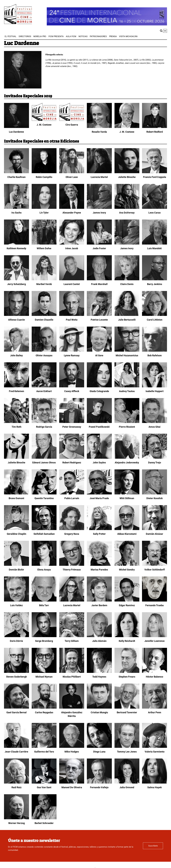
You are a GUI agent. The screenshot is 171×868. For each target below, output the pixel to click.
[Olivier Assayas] (44, 351)
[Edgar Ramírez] (127, 601)
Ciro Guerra (72, 125)
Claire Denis (127, 284)
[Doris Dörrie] (16, 636)
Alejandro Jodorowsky (127, 463)
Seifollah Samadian (44, 534)
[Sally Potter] (99, 529)
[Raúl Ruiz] (16, 783)
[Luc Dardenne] (16, 127)
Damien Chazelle (44, 320)
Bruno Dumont (16, 498)
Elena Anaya (44, 570)
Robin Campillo (44, 177)
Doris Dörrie (16, 641)
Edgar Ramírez (127, 605)
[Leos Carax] (155, 208)
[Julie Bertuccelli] (127, 315)
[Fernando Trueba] (155, 601)
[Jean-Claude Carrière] (16, 747)
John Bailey (16, 355)
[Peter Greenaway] (72, 422)
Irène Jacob (72, 248)
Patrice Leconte (99, 320)
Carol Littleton (155, 320)
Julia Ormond (127, 787)
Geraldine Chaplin (16, 534)
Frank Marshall (99, 284)
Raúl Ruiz (16, 787)
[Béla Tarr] (44, 601)
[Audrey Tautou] (127, 387)
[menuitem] (10, 36)
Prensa (113, 36)
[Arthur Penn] (155, 708)
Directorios (25, 36)
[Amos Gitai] (155, 422)
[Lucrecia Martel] (99, 173)
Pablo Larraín (72, 498)
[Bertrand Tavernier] (127, 708)
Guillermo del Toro (44, 752)
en (165, 31)
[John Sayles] (99, 458)
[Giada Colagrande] (99, 387)
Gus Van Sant (44, 787)
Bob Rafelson (155, 355)
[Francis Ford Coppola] (155, 173)
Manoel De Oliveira (72, 787)
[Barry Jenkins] (155, 280)
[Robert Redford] (155, 127)
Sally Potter (99, 534)
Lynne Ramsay (72, 355)
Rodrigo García (44, 427)
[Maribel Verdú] (44, 280)
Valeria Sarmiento (155, 752)
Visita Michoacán (128, 36)
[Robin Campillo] (44, 173)
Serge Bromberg (44, 641)
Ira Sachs (16, 213)
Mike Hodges (72, 752)
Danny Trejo (155, 463)
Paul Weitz (72, 320)
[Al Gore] (99, 351)
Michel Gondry (127, 570)
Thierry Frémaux (72, 570)
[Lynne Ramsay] (72, 351)
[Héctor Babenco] (155, 672)
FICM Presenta (56, 36)
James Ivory (99, 213)
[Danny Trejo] (155, 458)
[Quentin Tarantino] (44, 494)
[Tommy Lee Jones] (127, 747)
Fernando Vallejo (99, 787)
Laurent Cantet (72, 284)
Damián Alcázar (155, 534)
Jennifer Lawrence (155, 641)
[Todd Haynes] (99, 672)
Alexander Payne (72, 213)
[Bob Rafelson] (155, 351)
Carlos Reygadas (44, 712)
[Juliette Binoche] (127, 173)
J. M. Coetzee (44, 125)
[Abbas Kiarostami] (127, 529)
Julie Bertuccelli (127, 320)
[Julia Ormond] (127, 783)
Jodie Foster (99, 248)
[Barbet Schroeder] (44, 819)
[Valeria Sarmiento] (155, 747)
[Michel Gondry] (127, 565)
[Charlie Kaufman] (16, 173)
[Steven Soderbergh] (16, 672)
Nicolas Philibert (72, 677)
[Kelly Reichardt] (127, 636)
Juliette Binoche (127, 177)
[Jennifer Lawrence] (155, 636)
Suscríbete (153, 846)
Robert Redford (155, 132)
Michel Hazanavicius (127, 355)
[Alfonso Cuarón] (16, 315)
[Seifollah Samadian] (44, 529)
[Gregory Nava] (72, 529)
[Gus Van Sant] (44, 783)
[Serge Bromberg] (44, 636)
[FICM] (18, 15)
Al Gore (99, 355)
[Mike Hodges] (72, 747)
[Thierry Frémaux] (72, 565)
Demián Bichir (16, 570)
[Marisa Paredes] (99, 565)
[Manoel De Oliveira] (72, 783)
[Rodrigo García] (44, 422)
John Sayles (99, 463)
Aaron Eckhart (44, 391)
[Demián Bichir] (16, 565)
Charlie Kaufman (16, 177)
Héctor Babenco (155, 677)
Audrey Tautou (127, 391)
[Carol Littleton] (155, 315)
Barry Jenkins (155, 284)
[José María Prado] (99, 494)
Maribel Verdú (44, 284)
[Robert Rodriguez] (72, 458)
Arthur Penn (155, 712)
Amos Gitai (155, 427)
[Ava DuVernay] (127, 208)
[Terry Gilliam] (72, 636)
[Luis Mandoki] (155, 244)
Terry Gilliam (72, 641)
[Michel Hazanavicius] (127, 351)
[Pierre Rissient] (127, 422)
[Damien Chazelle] (44, 315)
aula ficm (71, 36)
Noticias (83, 36)
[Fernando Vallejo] (99, 783)
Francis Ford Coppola (155, 177)
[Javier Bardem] (99, 601)
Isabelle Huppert (155, 391)
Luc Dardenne (16, 132)
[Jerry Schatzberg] (16, 280)
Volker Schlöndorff (155, 570)
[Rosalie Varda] (99, 127)
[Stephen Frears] (127, 672)
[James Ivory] (99, 208)
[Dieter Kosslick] (155, 494)
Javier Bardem (99, 605)
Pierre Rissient (127, 427)
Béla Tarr (44, 605)
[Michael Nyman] (44, 672)
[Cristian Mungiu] (99, 708)
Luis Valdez (16, 605)
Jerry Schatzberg (16, 284)
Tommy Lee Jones (127, 752)
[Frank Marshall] (99, 280)
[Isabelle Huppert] (155, 387)
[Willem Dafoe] (44, 244)
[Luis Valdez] (16, 601)
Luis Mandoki (155, 248)
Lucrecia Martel (99, 177)
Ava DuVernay (127, 213)
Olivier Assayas (44, 355)
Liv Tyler (44, 213)
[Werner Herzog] (16, 819)
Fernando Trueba (155, 605)
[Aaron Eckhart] (44, 387)
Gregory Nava (72, 534)
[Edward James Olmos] (44, 458)
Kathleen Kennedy (16, 248)
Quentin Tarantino (44, 498)
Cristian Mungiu (99, 712)
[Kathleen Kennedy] (16, 244)
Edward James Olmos (44, 463)
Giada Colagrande (99, 391)
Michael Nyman (44, 677)
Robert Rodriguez (72, 463)
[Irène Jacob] (72, 244)
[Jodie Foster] (99, 244)
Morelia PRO (40, 36)
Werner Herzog (16, 823)
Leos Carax (155, 213)
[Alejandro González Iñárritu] (72, 708)
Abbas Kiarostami (127, 534)
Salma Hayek (155, 787)
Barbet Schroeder (44, 823)
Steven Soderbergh (16, 677)
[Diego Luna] (99, 747)
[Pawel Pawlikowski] (99, 422)
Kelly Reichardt (127, 641)
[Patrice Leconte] (99, 315)
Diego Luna (99, 752)
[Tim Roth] (16, 422)
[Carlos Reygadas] (44, 708)
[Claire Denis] (127, 280)
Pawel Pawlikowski (99, 427)
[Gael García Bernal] (16, 708)
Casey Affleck (72, 391)
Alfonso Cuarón (16, 320)
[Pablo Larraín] (72, 494)
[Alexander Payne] (72, 208)
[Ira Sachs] (16, 208)
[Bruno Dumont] (16, 494)
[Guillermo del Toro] (44, 747)
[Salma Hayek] (155, 783)
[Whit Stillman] (127, 494)
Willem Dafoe (44, 248)
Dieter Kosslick (155, 498)
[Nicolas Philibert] (72, 672)
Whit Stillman (127, 498)
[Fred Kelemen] (16, 387)
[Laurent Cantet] (72, 280)
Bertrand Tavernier (127, 712)
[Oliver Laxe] (72, 173)
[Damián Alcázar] (155, 529)
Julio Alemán (99, 641)
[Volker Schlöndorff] (155, 565)
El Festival (10, 36)
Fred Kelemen (16, 391)
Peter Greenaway (72, 427)
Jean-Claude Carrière (16, 752)
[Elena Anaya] (44, 565)
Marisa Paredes (99, 570)
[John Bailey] (16, 351)
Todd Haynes (99, 677)
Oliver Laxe (72, 177)
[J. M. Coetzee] (44, 120)
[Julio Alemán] (99, 636)
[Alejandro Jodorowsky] (127, 458)
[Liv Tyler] (44, 208)
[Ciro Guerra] (72, 120)
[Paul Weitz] (72, 315)
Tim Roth (16, 427)
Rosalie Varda (99, 132)
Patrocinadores (98, 36)
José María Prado (99, 498)
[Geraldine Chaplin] (16, 529)
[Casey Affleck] (72, 387)
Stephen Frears (127, 677)
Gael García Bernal (16, 712)
